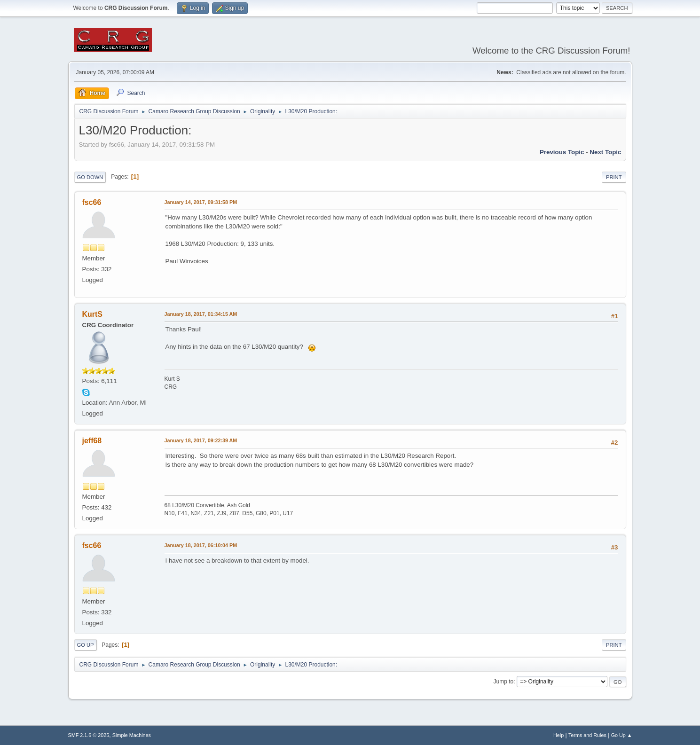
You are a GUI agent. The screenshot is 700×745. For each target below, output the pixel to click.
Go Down (90, 177)
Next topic (605, 152)
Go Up (86, 645)
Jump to (504, 682)
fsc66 (92, 202)
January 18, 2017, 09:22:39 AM (201, 440)
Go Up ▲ (622, 735)
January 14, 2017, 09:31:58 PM (201, 202)
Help (558, 735)
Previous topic (562, 152)
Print (614, 177)
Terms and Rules (587, 735)
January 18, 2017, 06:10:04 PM (201, 545)
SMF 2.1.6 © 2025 (89, 735)
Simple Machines (132, 735)
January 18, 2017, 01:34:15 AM (201, 314)
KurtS (93, 314)
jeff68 (92, 441)
